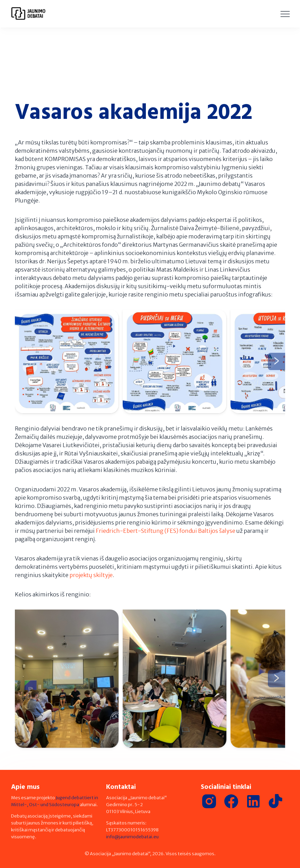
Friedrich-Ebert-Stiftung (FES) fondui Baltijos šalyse (166, 531)
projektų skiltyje (91, 575)
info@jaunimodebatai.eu (132, 837)
